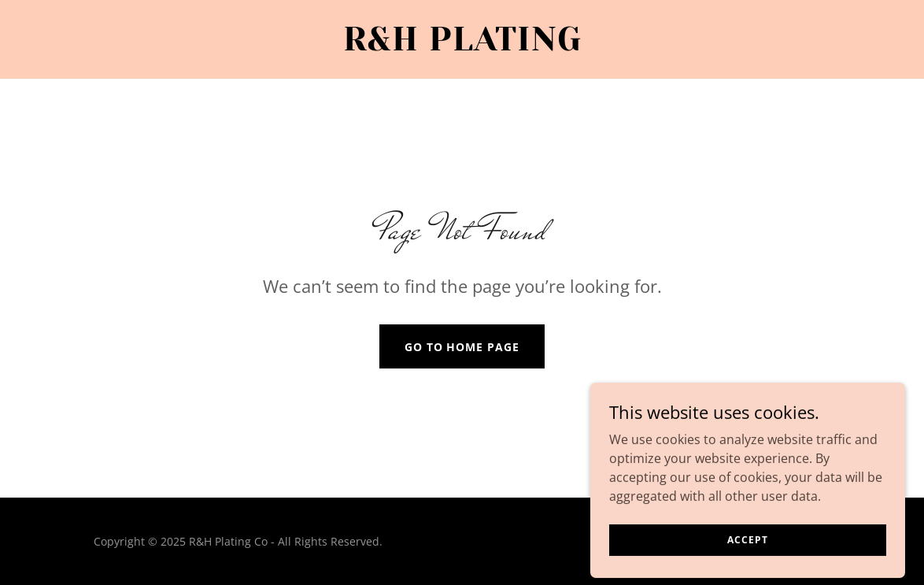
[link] (462, 46)
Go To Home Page (462, 347)
